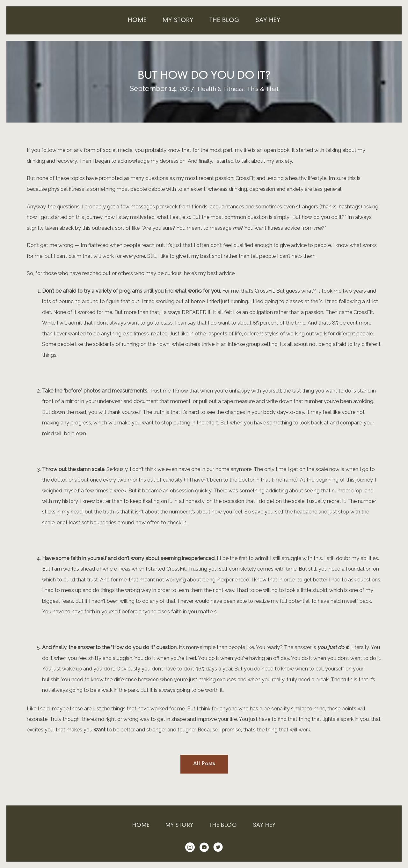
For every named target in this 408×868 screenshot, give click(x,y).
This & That (266, 88)
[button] (204, 764)
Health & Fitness (218, 88)
